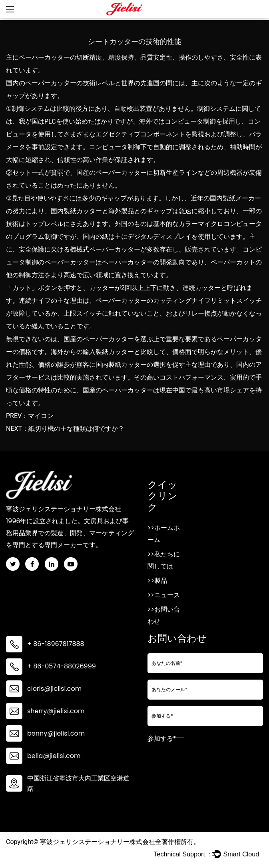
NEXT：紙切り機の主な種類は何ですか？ (65, 429)
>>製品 (157, 581)
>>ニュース (164, 595)
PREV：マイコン (30, 416)
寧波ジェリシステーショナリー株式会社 (98, 842)
